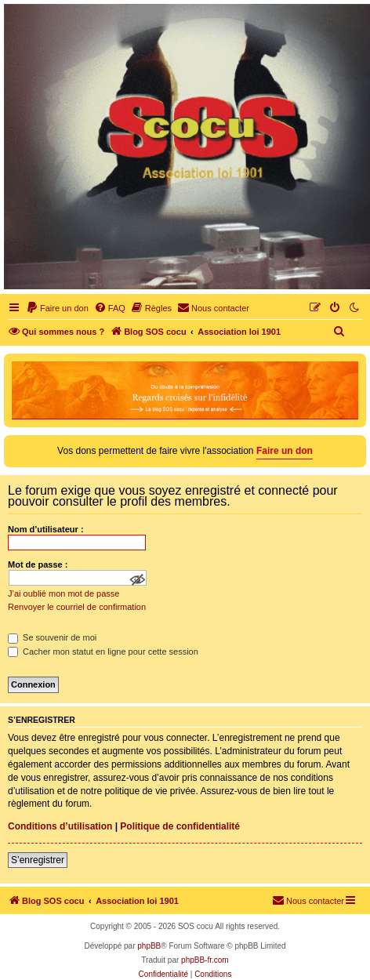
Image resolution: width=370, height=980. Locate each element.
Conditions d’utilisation (60, 826)
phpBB (149, 946)
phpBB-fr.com (205, 960)
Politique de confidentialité (180, 826)
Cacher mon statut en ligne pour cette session (103, 652)
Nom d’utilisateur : (46, 529)
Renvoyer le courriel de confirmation (77, 607)
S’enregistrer (38, 860)
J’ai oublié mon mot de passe (63, 593)
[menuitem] (57, 308)
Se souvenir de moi (52, 637)
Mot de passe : (38, 564)
